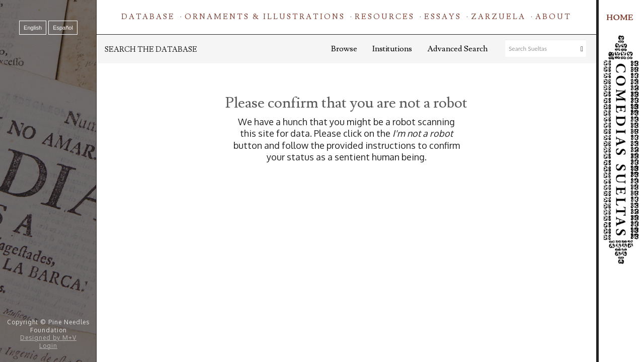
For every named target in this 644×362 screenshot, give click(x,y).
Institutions (392, 49)
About (553, 17)
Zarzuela (498, 17)
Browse (344, 49)
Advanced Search (457, 49)
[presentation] (364, 195)
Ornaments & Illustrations (265, 17)
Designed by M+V (48, 338)
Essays (443, 17)
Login (48, 346)
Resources (385, 17)
